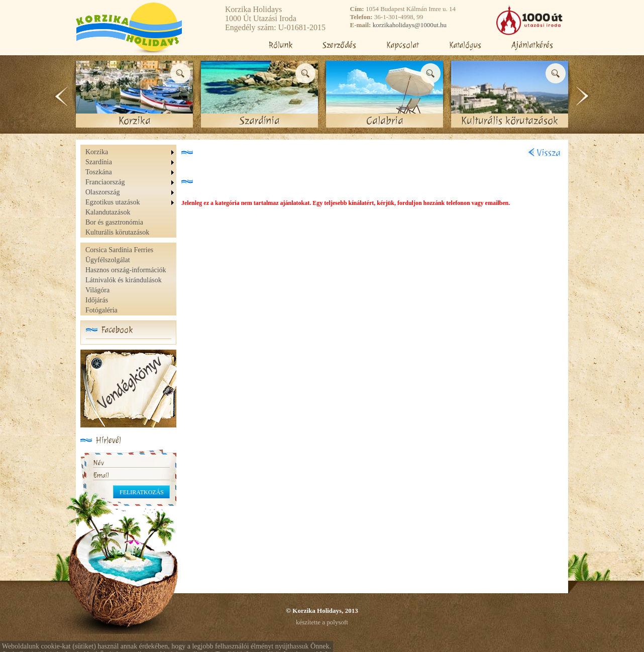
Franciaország (105, 182)
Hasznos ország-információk (126, 270)
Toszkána (99, 172)
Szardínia (99, 162)
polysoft (337, 622)
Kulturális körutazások (117, 232)
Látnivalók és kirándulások (124, 280)
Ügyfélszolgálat (108, 260)
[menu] (131, 192)
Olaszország (102, 192)
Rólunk (280, 45)
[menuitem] (131, 152)
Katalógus (465, 45)
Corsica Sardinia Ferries (119, 250)
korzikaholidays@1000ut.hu (410, 25)
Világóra (97, 290)
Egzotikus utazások (113, 202)
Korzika (97, 152)
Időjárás (97, 300)
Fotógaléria (101, 310)
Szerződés (339, 45)
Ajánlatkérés (532, 45)
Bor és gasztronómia (114, 222)
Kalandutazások (108, 212)
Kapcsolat (403, 45)
